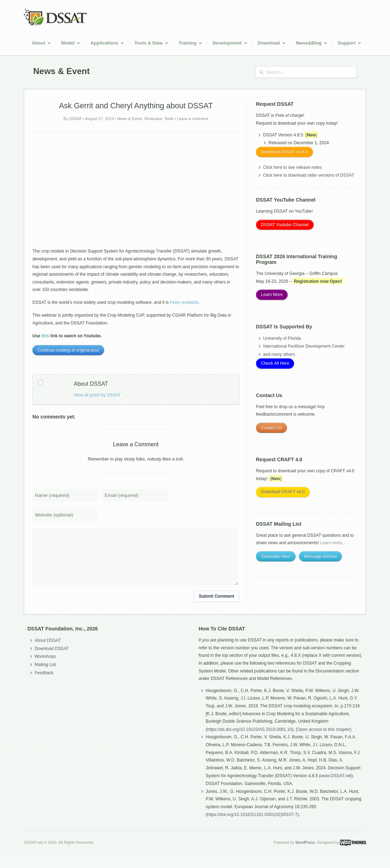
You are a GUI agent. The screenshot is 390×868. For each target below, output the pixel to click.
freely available (184, 302)
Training (188, 44)
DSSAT (76, 119)
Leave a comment (193, 119)
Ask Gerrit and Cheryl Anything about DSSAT (136, 106)
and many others (279, 354)
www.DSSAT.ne (335, 786)
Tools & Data (149, 44)
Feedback (44, 684)
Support (347, 44)
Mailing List (45, 675)
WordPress (305, 853)
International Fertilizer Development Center (304, 346)
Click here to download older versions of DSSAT (309, 175)
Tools (169, 119)
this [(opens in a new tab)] (45, 336)
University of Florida (282, 338)
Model (68, 44)
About (39, 44)
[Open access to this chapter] (324, 740)
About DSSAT (48, 651)
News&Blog (309, 44)
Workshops (45, 667)
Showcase (153, 119)
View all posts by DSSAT (101, 395)
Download (269, 44)
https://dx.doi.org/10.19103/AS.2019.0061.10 (250, 740)
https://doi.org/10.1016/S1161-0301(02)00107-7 (252, 825)
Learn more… (333, 543)
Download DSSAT (52, 659)
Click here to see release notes (292, 167)
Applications (105, 44)
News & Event (130, 119)
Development (227, 44)
